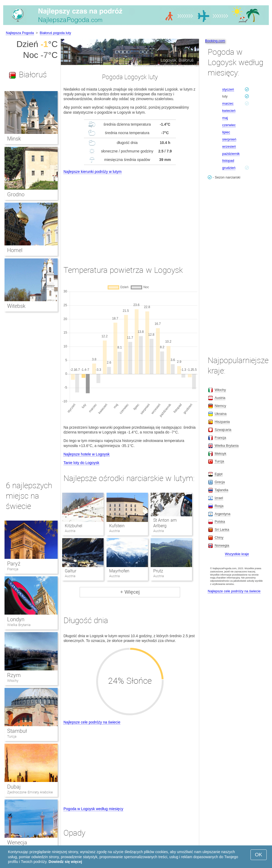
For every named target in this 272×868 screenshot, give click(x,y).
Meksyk (220, 454)
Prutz (158, 571)
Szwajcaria (223, 430)
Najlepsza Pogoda (20, 33)
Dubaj (14, 787)
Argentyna (222, 514)
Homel (15, 250)
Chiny (219, 537)
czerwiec (229, 125)
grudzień (229, 168)
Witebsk (16, 306)
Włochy (13, 681)
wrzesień (229, 146)
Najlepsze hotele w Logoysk (87, 454)
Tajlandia (221, 490)
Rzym (14, 675)
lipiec (226, 132)
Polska (220, 522)
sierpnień (229, 139)
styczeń (228, 89)
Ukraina (221, 414)
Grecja (220, 482)
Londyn (16, 619)
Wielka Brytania (19, 625)
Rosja (219, 506)
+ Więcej (130, 592)
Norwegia (222, 545)
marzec (228, 103)
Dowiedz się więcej (65, 862)
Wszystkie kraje (237, 554)
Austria (220, 398)
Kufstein (117, 526)
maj (225, 118)
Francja (13, 569)
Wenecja (17, 843)
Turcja (12, 736)
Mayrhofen (119, 571)
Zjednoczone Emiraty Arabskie (30, 792)
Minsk (14, 139)
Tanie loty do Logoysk (81, 463)
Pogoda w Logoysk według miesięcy (93, 809)
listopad (228, 161)
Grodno (16, 194)
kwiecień (229, 111)
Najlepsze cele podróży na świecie (92, 722)
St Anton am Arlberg (165, 523)
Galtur (71, 571)
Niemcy (220, 406)
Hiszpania (222, 422)
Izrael (219, 498)
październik (231, 154)
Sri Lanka (222, 529)
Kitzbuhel (74, 526)
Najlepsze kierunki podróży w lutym (93, 172)
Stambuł (17, 731)
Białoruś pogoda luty (56, 33)
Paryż (14, 564)
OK (259, 855)
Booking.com (215, 41)
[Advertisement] (130, 215)
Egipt (219, 474)
